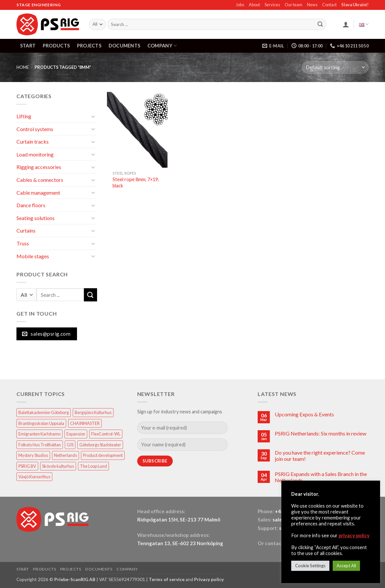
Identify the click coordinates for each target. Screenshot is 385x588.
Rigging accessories (39, 167)
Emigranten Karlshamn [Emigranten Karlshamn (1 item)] (39, 434)
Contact (329, 5)
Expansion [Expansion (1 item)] (76, 434)
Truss (23, 243)
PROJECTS (89, 46)
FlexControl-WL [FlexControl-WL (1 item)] (106, 434)
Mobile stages (33, 256)
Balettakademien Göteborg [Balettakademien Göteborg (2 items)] (44, 412)
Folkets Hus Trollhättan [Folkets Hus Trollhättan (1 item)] (40, 445)
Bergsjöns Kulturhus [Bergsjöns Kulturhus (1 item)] (93, 412)
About (254, 5)
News (312, 5)
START (28, 46)
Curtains (26, 230)
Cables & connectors (40, 180)
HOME (23, 67)
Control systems (35, 129)
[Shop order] (335, 67)
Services (272, 5)
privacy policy (354, 535)
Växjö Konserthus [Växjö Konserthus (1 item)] (34, 477)
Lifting (24, 116)
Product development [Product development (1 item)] (103, 455)
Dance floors (31, 205)
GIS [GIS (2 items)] (70, 445)
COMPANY (162, 46)
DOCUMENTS (125, 46)
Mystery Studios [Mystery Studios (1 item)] (33, 455)
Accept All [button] (346, 566)
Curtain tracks (33, 141)
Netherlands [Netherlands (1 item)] (65, 455)
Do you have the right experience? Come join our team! (320, 456)
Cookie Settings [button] (310, 566)
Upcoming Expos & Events (304, 414)
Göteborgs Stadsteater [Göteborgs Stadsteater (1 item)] (100, 445)
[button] (346, 24)
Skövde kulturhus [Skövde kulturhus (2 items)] (58, 466)
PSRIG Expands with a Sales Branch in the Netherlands (321, 477)
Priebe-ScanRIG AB (75, 579)
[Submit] (320, 24)
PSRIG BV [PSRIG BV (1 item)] (27, 466)
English (364, 24)
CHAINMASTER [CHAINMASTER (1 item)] (85, 423)
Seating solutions (36, 218)
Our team (294, 5)
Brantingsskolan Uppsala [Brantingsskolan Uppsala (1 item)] (41, 423)
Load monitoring (35, 154)
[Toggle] (93, 116)
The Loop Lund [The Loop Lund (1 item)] (93, 466)
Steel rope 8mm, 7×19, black (136, 182)
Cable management (38, 193)
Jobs (240, 5)
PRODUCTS (56, 46)
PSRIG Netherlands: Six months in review (321, 433)
